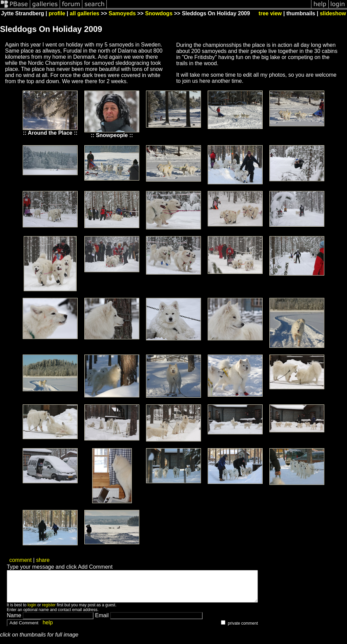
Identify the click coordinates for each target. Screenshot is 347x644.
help (48, 629)
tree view (270, 13)
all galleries (85, 13)
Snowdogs (159, 13)
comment (21, 560)
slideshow (333, 13)
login (32, 611)
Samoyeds (122, 13)
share (43, 560)
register (49, 611)
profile (57, 13)
